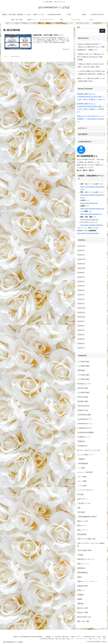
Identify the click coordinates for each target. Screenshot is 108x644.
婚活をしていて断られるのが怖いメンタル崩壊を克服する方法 (91, 80)
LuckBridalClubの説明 (89, 637)
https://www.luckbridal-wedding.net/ (92, 209)
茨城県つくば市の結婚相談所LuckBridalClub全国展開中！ (29, 637)
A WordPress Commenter (96, 119)
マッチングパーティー (82, 639)
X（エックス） (97, 639)
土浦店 (104, 637)
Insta (90, 639)
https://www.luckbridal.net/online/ (88, 233)
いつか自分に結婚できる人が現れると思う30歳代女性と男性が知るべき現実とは (91, 73)
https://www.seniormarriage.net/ (91, 214)
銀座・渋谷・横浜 (60, 639)
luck (100, 99)
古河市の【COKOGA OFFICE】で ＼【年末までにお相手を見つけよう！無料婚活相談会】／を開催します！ (91, 47)
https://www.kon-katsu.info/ (89, 220)
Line (104, 639)
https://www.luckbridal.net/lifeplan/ (92, 225)
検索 (78, 27)
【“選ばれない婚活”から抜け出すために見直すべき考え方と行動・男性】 (91, 65)
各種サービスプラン (76, 637)
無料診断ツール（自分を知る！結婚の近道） (57, 637)
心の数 (98, 637)
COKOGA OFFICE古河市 (47, 639)
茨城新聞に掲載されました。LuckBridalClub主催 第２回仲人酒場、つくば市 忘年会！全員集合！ (91, 97)
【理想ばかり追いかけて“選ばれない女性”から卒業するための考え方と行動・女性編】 (90, 57)
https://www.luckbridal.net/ (89, 203)
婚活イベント (70, 639)
